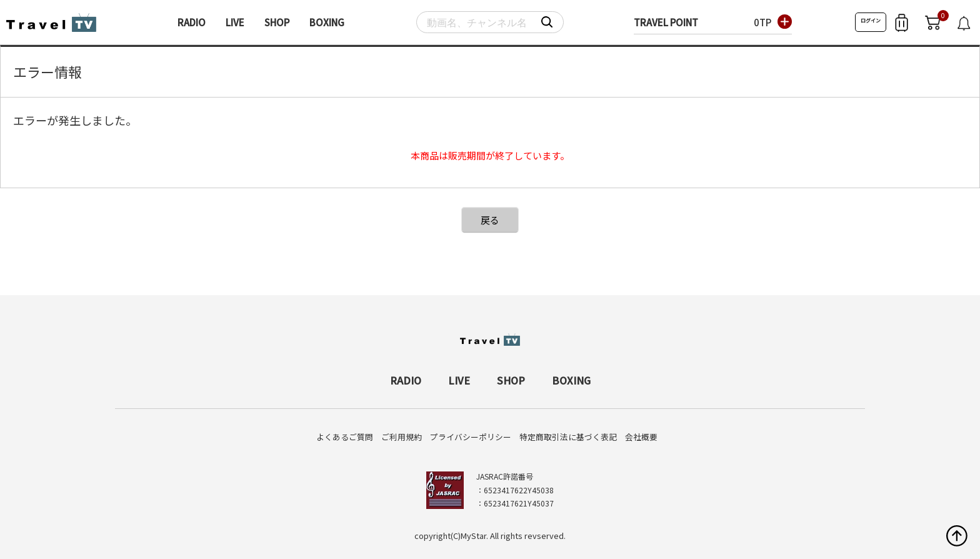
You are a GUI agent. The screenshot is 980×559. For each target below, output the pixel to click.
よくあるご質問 (345, 437)
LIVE (235, 22)
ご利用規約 (402, 437)
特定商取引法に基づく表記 (568, 437)
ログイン (871, 20)
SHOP (277, 22)
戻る (490, 220)
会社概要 (641, 437)
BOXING (327, 22)
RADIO (192, 22)
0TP (762, 22)
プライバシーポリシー (471, 437)
